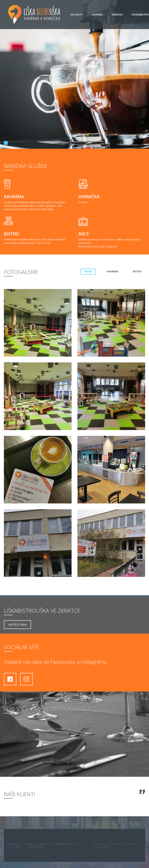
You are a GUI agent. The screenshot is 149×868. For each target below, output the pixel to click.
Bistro (137, 271)
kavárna (113, 271)
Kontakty (16, 847)
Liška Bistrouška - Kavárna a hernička (34, 15)
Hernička (117, 15)
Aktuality (77, 15)
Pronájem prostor (66, 844)
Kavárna (97, 15)
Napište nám (18, 625)
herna (88, 271)
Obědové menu (36, 847)
